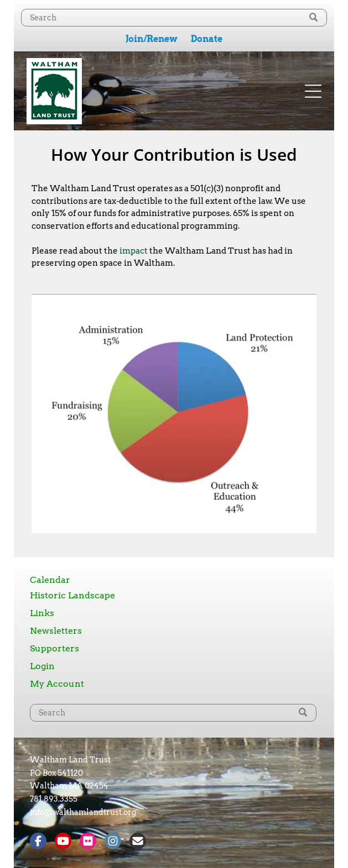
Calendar (50, 580)
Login (42, 666)
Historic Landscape (72, 595)
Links (42, 613)
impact (134, 251)
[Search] (174, 18)
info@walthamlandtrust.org (83, 812)
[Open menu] (313, 91)
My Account (57, 684)
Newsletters (56, 631)
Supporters (54, 648)
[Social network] (38, 842)
